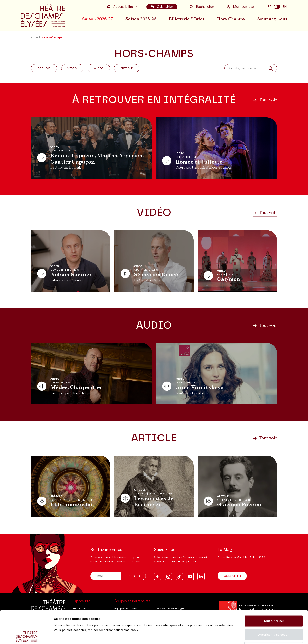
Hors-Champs (231, 19)
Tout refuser (274, 617)
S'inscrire (133, 576)
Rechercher (202, 7)
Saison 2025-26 (141, 19)
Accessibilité (121, 7)
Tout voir (265, 100)
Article (127, 68)
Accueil (36, 38)
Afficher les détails (226, 636)
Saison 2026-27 (98, 19)
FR (270, 7)
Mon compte (241, 7)
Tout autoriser (274, 590)
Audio (99, 68)
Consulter (232, 576)
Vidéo (72, 68)
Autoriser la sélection (274, 604)
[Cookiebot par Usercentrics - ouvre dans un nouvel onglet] (27, 636)
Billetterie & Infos (187, 19)
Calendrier (162, 7)
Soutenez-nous (272, 19)
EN (285, 7)
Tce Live (44, 68)
